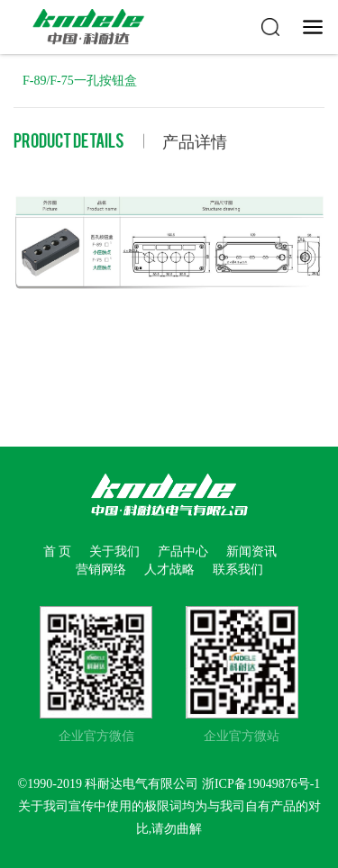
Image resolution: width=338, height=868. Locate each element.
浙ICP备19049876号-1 (261, 784)
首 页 (58, 552)
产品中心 (183, 552)
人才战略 (169, 570)
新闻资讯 (251, 552)
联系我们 (238, 570)
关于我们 (114, 552)
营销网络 (101, 570)
